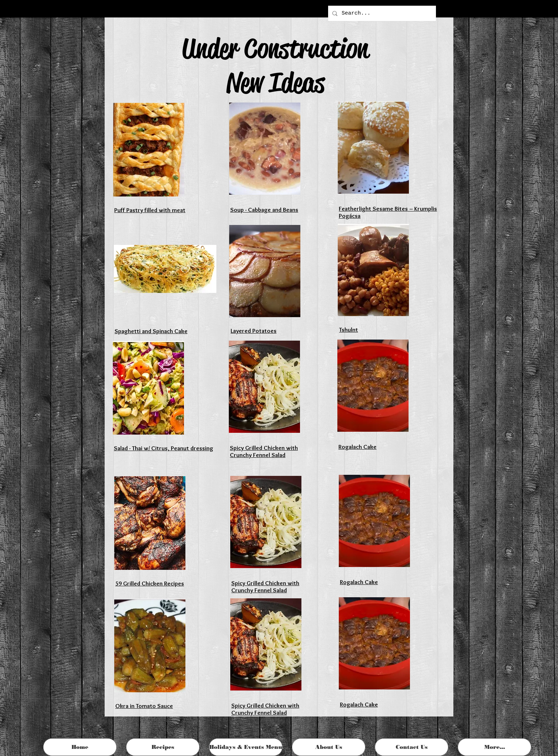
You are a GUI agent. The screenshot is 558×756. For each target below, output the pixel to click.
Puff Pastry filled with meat (150, 210)
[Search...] (381, 13)
